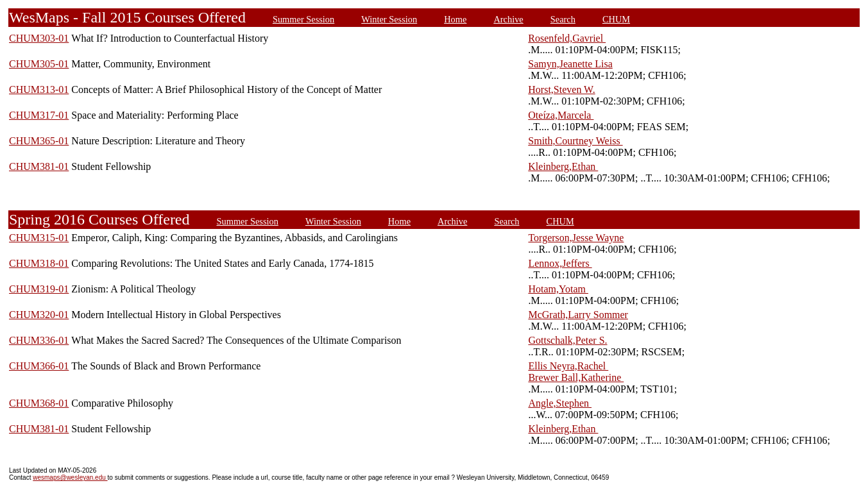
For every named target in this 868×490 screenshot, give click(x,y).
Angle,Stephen (560, 403)
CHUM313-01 (39, 89)
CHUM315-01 (39, 238)
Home (455, 19)
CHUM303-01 (39, 38)
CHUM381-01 (39, 166)
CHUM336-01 (39, 340)
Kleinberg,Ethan (563, 166)
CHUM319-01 (39, 289)
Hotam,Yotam (558, 289)
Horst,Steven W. (561, 89)
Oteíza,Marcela (561, 115)
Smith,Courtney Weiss (575, 141)
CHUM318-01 (39, 263)
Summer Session (303, 19)
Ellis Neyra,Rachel (568, 366)
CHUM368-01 (39, 403)
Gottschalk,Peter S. (567, 340)
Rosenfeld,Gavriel (567, 38)
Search (563, 19)
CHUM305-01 (39, 64)
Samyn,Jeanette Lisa (570, 64)
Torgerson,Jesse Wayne (576, 238)
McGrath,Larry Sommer (578, 315)
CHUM (616, 19)
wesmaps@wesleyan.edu (70, 477)
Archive (508, 19)
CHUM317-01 (39, 115)
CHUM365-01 (39, 141)
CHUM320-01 (39, 315)
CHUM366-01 (39, 366)
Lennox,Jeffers (560, 263)
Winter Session (389, 19)
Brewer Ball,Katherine (576, 377)
